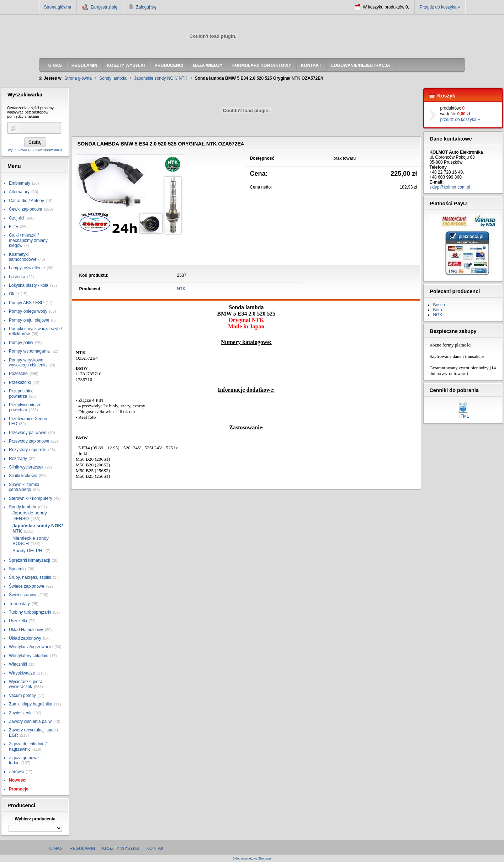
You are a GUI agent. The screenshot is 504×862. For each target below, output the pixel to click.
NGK (437, 315)
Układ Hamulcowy (26, 630)
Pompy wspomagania (29, 351)
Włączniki (18, 664)
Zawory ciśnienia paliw (30, 721)
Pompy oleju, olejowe (29, 320)
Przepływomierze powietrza (25, 407)
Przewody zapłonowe (29, 441)
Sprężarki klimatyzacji (29, 560)
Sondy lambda (23, 507)
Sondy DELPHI (28, 551)
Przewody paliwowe (28, 433)
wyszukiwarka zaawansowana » (35, 150)
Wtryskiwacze (22, 673)
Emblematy (20, 183)
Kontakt (156, 848)
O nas (56, 848)
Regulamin (82, 848)
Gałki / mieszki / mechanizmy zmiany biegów (28, 240)
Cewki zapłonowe (25, 209)
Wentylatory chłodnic (29, 656)
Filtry (14, 227)
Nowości (18, 780)
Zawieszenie (21, 713)
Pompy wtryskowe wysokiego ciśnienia (28, 363)
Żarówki (16, 772)
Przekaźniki (20, 382)
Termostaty (19, 604)
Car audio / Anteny (26, 201)
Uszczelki (18, 621)
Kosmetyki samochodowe (23, 257)
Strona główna (58, 7)
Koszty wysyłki (121, 848)
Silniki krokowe (23, 476)
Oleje (14, 294)
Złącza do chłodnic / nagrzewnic (28, 746)
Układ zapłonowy (25, 638)
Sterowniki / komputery (30, 498)
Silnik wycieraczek (26, 467)
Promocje (19, 789)
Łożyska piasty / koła (29, 285)
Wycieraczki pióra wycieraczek (26, 684)
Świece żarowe (23, 595)
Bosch (439, 305)
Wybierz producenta (35, 819)
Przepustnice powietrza (21, 393)
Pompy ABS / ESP (26, 303)
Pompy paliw (21, 343)
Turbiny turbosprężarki (30, 612)
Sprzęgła (17, 569)
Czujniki (16, 218)
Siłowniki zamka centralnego (24, 487)
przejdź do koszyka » (460, 120)
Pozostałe (18, 374)
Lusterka (17, 277)
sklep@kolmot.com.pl (450, 187)
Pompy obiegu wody (28, 311)
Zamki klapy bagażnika (31, 704)
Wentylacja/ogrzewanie (31, 647)
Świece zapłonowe (26, 586)
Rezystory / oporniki (28, 450)
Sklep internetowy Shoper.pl (252, 859)
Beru (437, 310)
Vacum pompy (22, 696)
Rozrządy (18, 459)
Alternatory (19, 192)
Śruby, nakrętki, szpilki (30, 577)
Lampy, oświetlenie (27, 268)
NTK (181, 289)
